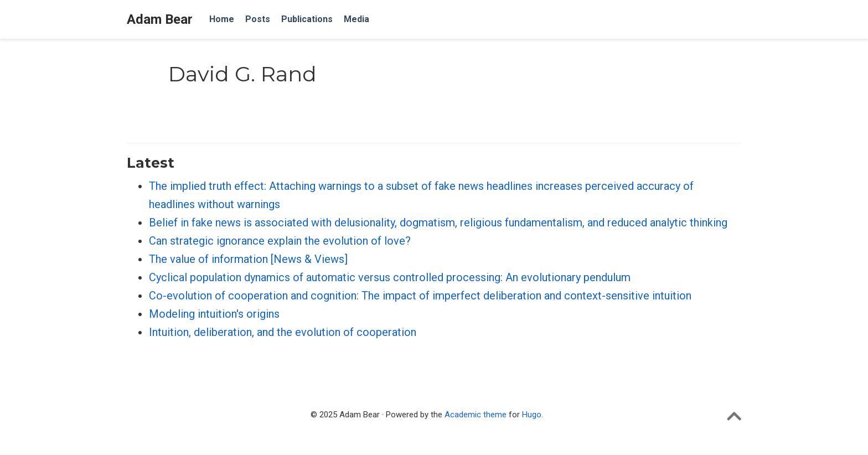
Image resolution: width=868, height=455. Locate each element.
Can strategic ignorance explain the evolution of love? (280, 241)
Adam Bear (160, 19)
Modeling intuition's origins (214, 314)
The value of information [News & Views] (248, 259)
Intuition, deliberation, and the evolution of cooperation (283, 332)
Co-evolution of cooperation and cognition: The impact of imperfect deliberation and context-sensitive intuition (420, 296)
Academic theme (476, 415)
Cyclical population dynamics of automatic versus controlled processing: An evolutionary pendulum (390, 277)
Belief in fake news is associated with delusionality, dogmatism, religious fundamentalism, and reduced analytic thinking (438, 223)
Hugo (532, 415)
